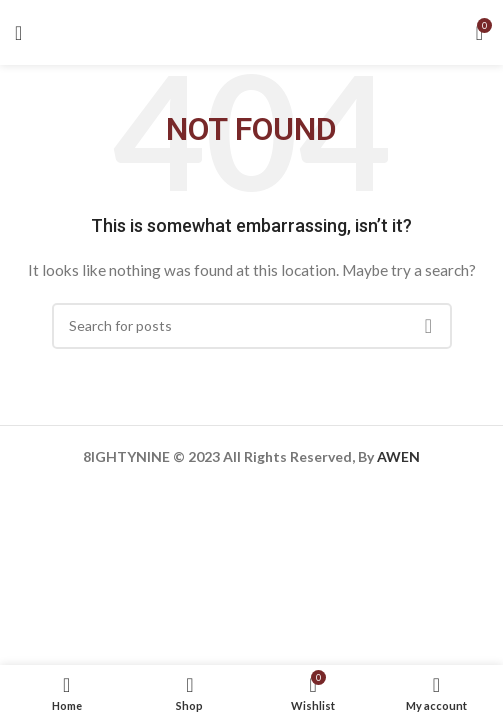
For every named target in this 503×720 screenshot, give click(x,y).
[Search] (252, 326)
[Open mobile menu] (18, 33)
